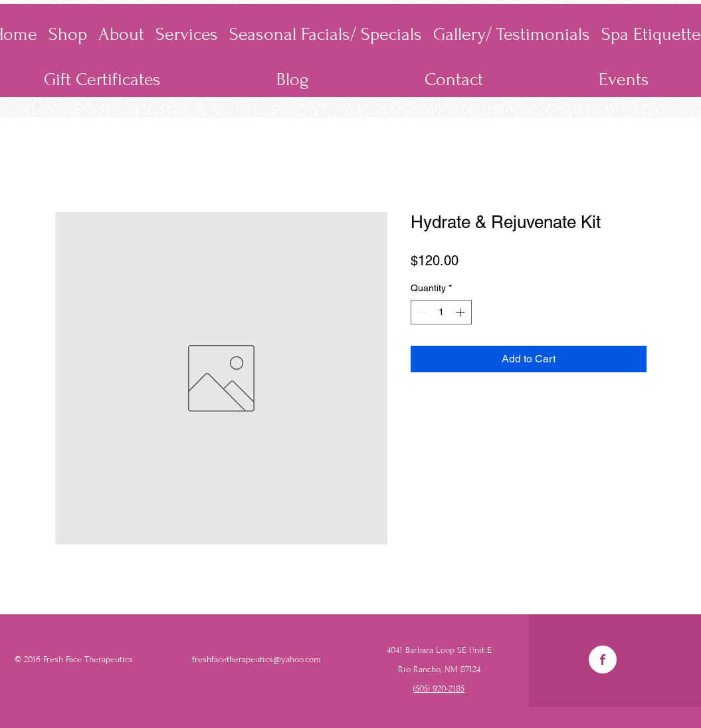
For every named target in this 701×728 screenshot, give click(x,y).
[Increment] (461, 312)
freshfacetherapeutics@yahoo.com (256, 660)
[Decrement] (421, 312)
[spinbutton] (441, 312)
